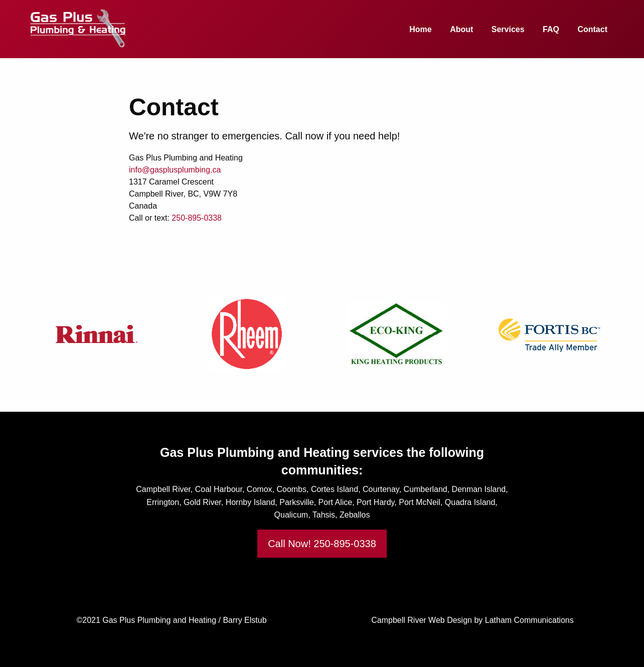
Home (420, 29)
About (461, 29)
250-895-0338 (197, 218)
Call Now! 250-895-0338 (322, 544)
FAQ (551, 29)
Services (508, 29)
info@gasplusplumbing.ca (175, 170)
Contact (592, 29)
